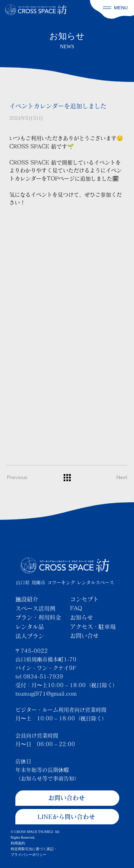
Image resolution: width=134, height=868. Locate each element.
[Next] (113, 478)
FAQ (76, 608)
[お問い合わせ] (67, 798)
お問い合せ (84, 636)
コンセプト (84, 599)
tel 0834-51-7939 (39, 677)
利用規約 (18, 843)
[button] (107, 8)
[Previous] (21, 478)
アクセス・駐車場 (93, 627)
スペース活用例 (35, 608)
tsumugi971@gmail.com (46, 694)
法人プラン (30, 636)
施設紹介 (27, 599)
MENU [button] (121, 8)
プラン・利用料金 (38, 617)
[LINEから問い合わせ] (67, 817)
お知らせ (81, 617)
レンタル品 (30, 627)
